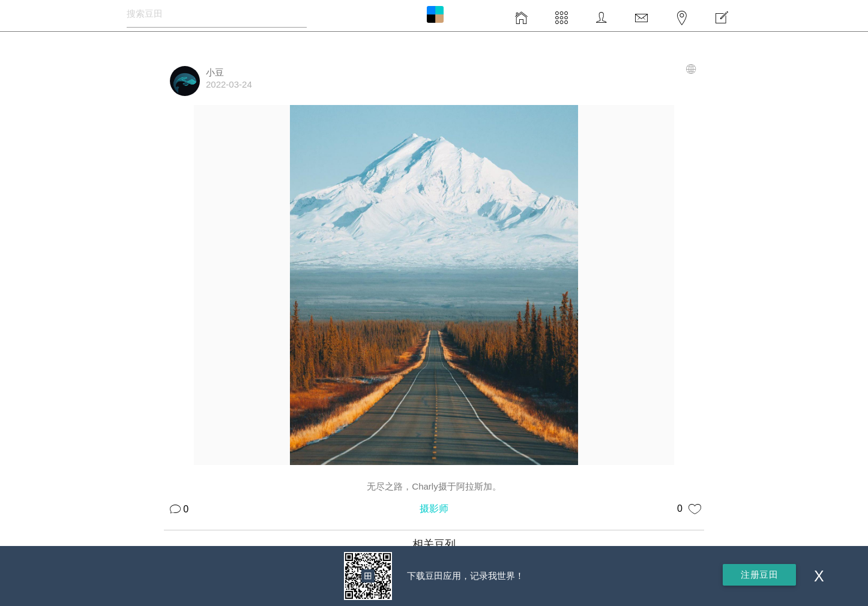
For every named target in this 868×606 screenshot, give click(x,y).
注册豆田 (759, 574)
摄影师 (434, 508)
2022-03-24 (229, 84)
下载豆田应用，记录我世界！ (466, 576)
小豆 (215, 72)
